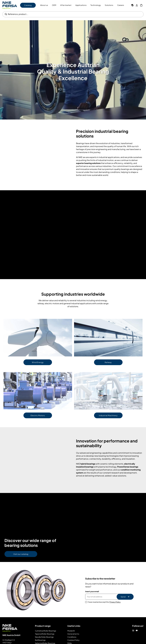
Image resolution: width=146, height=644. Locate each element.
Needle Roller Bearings (44, 637)
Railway (108, 362)
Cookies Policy (73, 640)
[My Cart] (141, 5)
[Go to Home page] (10, 5)
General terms (73, 634)
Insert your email (92, 591)
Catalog (28, 5)
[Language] (132, 5)
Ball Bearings (40, 640)
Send (125, 597)
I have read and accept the (104, 602)
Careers (121, 5)
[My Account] (137, 5)
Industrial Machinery (108, 415)
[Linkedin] (133, 630)
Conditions (72, 637)
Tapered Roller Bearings (45, 634)
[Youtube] (137, 630)
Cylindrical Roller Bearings (46, 631)
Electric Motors (38, 415)
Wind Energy (38, 362)
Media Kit (71, 631)
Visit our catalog (21, 554)
